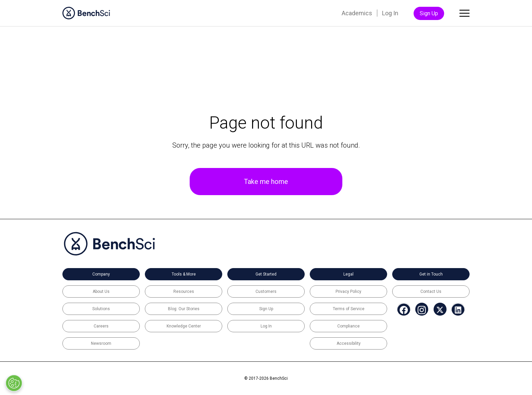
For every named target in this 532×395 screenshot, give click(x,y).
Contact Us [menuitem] (431, 291)
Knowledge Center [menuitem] (184, 326)
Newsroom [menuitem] (101, 343)
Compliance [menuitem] (348, 326)
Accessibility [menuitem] (349, 343)
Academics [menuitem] (357, 13)
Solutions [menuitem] (101, 309)
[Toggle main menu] (464, 15)
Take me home (266, 182)
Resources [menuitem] (184, 291)
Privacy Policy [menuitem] (348, 291)
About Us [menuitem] (101, 291)
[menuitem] (400, 310)
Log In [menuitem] (390, 13)
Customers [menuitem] (266, 291)
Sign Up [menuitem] (429, 13)
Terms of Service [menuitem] (349, 309)
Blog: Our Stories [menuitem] (184, 309)
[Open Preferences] (14, 383)
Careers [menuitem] (101, 326)
